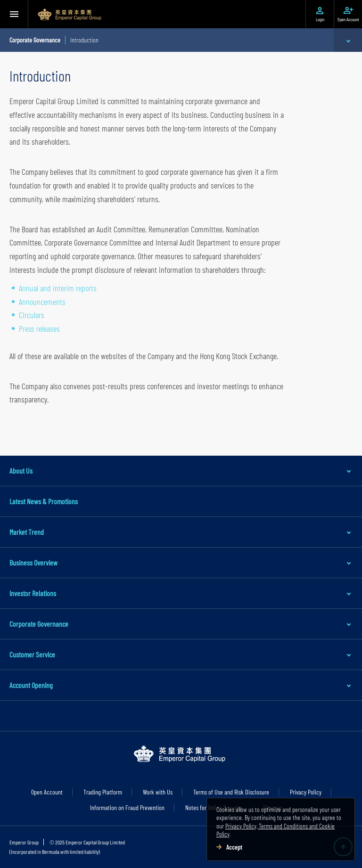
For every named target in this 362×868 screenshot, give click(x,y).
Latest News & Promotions (44, 501)
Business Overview (33, 562)
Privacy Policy (306, 792)
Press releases (39, 328)
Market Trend (27, 532)
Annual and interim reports (58, 288)
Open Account (47, 792)
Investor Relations (33, 593)
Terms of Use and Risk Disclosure (231, 792)
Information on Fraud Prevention (127, 807)
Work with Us (158, 792)
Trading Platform (103, 792)
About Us (21, 471)
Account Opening (31, 685)
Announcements (42, 302)
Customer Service (32, 654)
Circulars (32, 315)
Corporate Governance (39, 624)
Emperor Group (24, 842)
